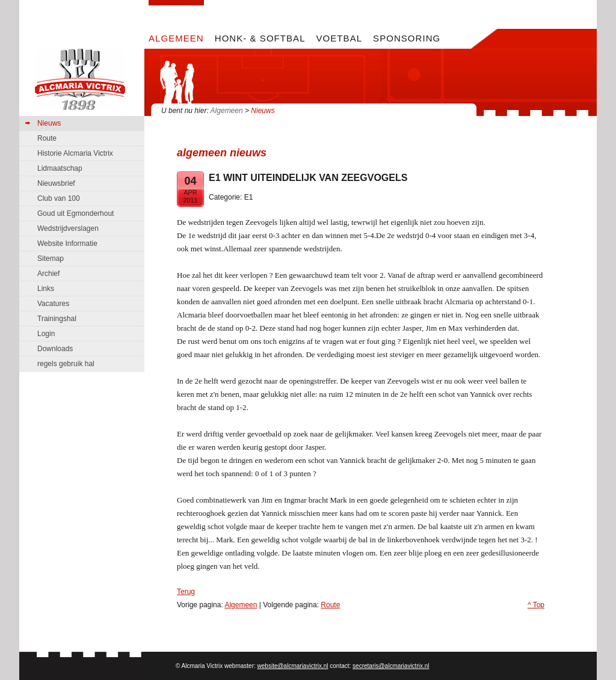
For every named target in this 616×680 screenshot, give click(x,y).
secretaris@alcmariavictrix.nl (391, 666)
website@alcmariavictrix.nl (293, 666)
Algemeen (227, 111)
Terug (186, 592)
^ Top (536, 605)
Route (330, 605)
